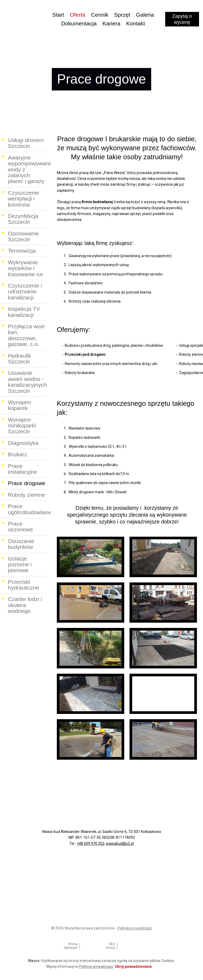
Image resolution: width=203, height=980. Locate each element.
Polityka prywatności (135, 928)
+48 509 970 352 (91, 844)
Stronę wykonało (71, 946)
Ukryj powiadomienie (133, 967)
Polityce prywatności (96, 967)
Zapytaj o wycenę (182, 20)
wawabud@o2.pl (120, 844)
